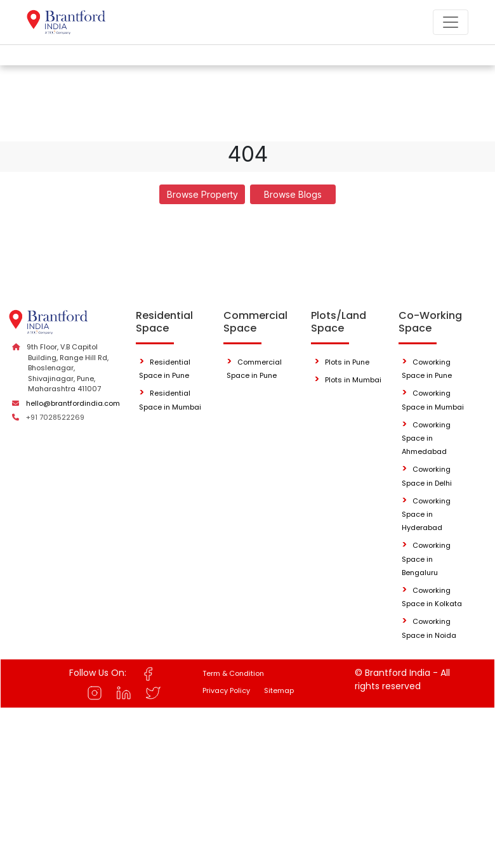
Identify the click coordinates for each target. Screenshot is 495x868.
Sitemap (279, 690)
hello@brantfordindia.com (73, 403)
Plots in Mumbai (353, 380)
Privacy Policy (226, 690)
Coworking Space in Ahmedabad (426, 438)
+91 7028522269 (55, 417)
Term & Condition (233, 673)
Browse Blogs (293, 194)
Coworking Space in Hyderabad (426, 515)
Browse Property (202, 194)
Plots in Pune (347, 362)
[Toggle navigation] (451, 22)
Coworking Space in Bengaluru (426, 559)
